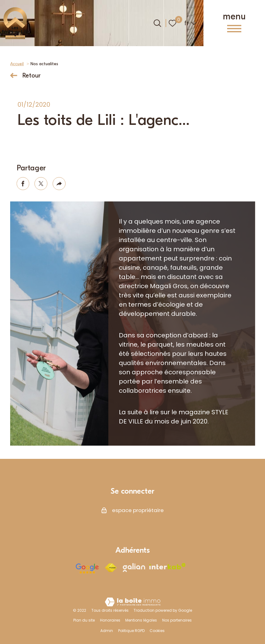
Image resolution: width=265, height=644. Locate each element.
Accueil (17, 64)
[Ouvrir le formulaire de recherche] (157, 23)
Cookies (157, 631)
